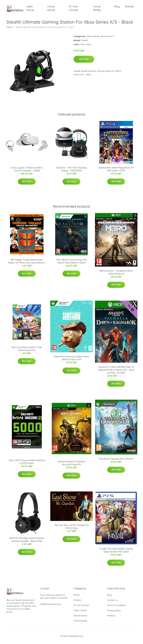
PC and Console (73, 10)
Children (78, 603)
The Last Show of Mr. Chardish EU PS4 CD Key (71, 530)
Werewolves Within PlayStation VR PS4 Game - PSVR (116, 172)
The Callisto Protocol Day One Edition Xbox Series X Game (71, 264)
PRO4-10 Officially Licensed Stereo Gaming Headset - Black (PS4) (27, 543)
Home (9, 30)
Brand (77, 598)
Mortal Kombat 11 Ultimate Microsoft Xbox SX (71, 466)
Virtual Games (51, 10)
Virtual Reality (97, 10)
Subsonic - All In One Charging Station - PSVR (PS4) (71, 172)
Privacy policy (114, 613)
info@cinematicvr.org (50, 607)
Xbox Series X (107, 39)
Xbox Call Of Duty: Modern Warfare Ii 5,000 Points (27, 465)
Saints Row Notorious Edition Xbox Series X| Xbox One (71, 361)
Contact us (112, 603)
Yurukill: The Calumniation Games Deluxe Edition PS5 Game (116, 553)
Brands (129, 8)
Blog (117, 8)
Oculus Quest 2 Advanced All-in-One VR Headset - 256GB (27, 172)
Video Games (30, 10)
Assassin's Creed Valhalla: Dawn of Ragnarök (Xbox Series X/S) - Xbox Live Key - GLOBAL (116, 373)
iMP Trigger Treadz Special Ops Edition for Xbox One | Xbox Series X (27, 264)
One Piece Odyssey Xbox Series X (116, 462)
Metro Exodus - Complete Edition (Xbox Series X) (116, 275)
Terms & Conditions (117, 608)
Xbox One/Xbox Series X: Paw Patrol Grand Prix (27, 352)
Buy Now (84, 62)
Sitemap (111, 619)
